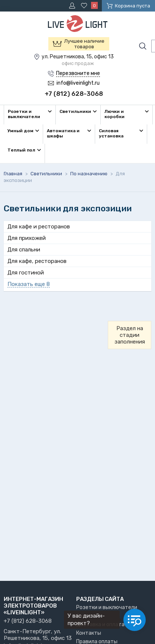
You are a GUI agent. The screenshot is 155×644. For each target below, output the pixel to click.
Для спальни (24, 250)
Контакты (89, 633)
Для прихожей (27, 238)
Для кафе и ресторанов (39, 227)
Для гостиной (26, 273)
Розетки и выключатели (107, 607)
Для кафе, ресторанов (37, 261)
